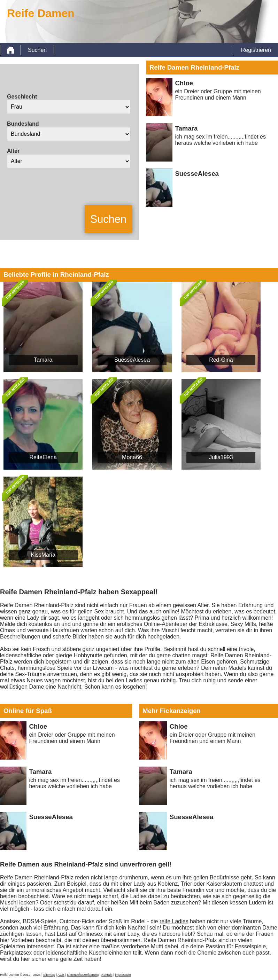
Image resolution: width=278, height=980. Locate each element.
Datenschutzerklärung (83, 975)
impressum (123, 975)
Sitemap (49, 975)
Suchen (37, 50)
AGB (61, 975)
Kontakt (107, 975)
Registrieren (256, 50)
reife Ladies (174, 921)
